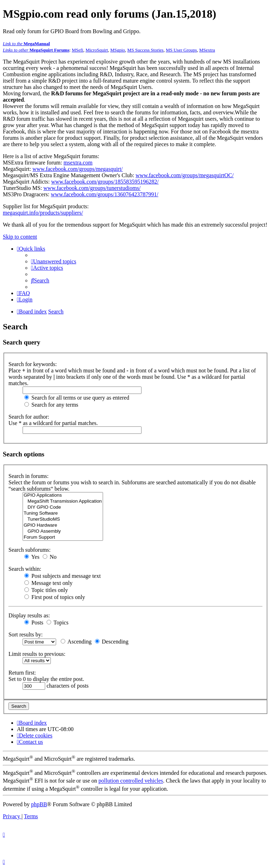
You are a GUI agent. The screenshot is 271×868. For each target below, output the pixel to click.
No (50, 557)
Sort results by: (26, 634)
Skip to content (20, 237)
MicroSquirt (97, 50)
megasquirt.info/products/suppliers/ (43, 213)
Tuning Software (63, 513)
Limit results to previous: (37, 654)
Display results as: (29, 615)
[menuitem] (54, 261)
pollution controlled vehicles (131, 781)
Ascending (76, 642)
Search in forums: (29, 476)
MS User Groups (181, 50)
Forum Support (63, 537)
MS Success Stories (146, 50)
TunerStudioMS (63, 519)
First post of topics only (55, 597)
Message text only (48, 583)
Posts (34, 622)
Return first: (22, 673)
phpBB (39, 804)
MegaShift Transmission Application (63, 501)
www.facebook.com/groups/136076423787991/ (105, 194)
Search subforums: (30, 550)
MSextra (207, 50)
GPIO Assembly (63, 531)
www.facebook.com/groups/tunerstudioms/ (92, 188)
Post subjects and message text (62, 576)
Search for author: (29, 417)
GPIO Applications (63, 495)
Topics (58, 622)
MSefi (77, 50)
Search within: (25, 569)
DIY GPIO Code (63, 507)
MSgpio (118, 50)
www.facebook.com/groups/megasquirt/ (78, 169)
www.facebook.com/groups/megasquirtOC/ (185, 175)
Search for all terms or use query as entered (77, 398)
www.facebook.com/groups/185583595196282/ (105, 182)
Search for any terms (51, 405)
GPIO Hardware (63, 525)
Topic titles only (46, 590)
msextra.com (78, 163)
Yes (32, 557)
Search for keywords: (33, 364)
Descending (112, 642)
